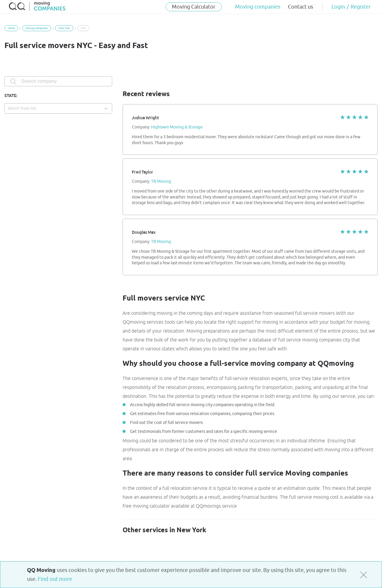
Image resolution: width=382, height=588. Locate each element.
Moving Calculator (194, 7)
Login (338, 7)
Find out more (55, 579)
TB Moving (161, 182)
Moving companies (258, 7)
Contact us (301, 7)
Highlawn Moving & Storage (177, 127)
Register (361, 7)
